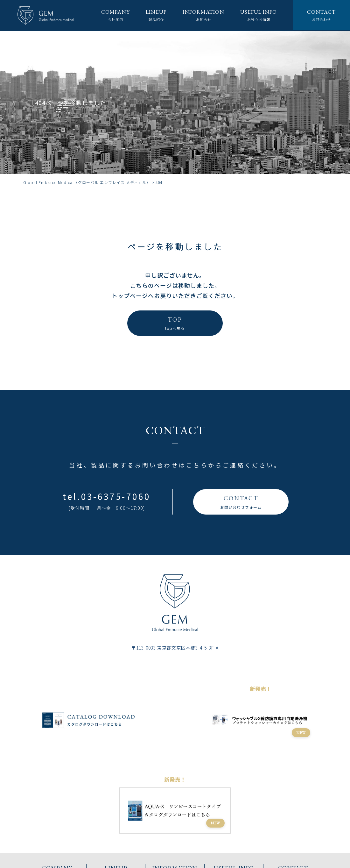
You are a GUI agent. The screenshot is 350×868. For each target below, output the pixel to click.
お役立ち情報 (255, 15)
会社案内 (104, 15)
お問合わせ (321, 15)
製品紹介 (147, 15)
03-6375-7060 (116, 496)
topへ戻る (175, 323)
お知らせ (197, 15)
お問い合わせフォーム (241, 501)
